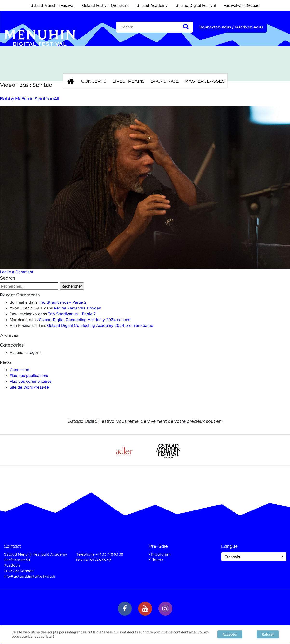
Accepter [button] (230, 634)
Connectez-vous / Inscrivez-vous (231, 27)
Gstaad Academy (152, 5)
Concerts (94, 81)
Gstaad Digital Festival (196, 5)
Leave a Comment (17, 272)
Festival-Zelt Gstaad (242, 5)
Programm (161, 554)
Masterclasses (205, 81)
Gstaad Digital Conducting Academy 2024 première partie (100, 325)
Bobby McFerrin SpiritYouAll (30, 98)
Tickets (157, 560)
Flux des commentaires (31, 381)
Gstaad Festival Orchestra (105, 5)
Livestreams (128, 81)
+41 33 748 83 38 (109, 554)
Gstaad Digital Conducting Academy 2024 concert (85, 320)
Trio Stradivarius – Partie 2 (63, 302)
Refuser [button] (268, 634)
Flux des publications (29, 376)
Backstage (165, 81)
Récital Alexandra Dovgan (78, 308)
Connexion (19, 370)
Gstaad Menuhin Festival (52, 5)
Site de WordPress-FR (30, 387)
